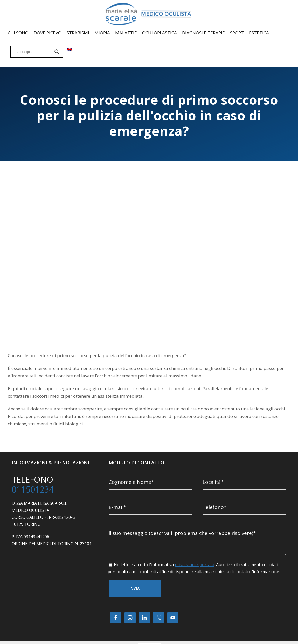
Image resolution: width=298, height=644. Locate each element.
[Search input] (34, 52)
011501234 (33, 474)
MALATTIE (126, 33)
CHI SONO (18, 33)
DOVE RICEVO (48, 33)
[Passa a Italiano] (143, 630)
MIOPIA (102, 33)
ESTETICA (259, 33)
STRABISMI (78, 33)
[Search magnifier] (57, 52)
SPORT (237, 33)
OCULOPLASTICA (160, 33)
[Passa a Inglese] (70, 54)
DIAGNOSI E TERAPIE (203, 33)
